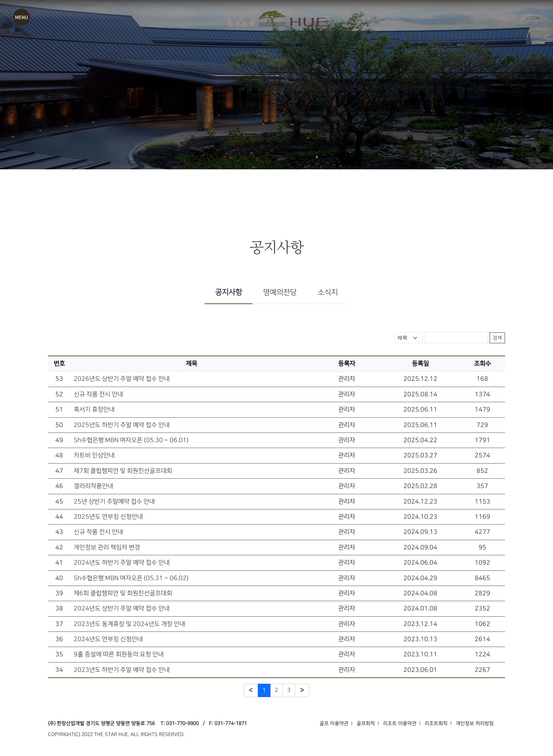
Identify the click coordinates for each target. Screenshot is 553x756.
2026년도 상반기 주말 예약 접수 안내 (122, 379)
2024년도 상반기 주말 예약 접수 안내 (122, 608)
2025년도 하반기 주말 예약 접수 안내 (122, 425)
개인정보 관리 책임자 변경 (107, 547)
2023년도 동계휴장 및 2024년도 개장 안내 (129, 624)
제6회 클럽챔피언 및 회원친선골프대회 (123, 593)
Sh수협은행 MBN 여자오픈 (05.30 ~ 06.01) (131, 440)
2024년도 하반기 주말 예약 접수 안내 (122, 563)
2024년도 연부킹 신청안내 (108, 639)
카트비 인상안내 (94, 455)
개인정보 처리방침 (475, 724)
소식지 (328, 292)
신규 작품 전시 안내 (98, 394)
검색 (497, 338)
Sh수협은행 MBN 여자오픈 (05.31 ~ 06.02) (131, 578)
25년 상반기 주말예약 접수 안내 (114, 501)
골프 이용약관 (334, 724)
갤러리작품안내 (93, 486)
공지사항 (229, 292)
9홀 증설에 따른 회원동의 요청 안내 (119, 654)
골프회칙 (366, 724)
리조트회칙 (436, 724)
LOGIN (533, 18)
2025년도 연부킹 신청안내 (108, 517)
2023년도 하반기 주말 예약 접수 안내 (122, 670)
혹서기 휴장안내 (94, 409)
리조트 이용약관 (400, 724)
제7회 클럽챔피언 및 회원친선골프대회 (123, 471)
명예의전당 (280, 292)
